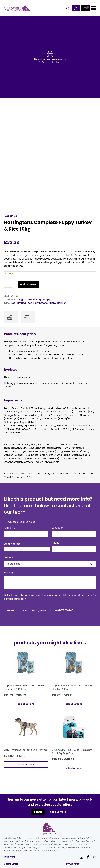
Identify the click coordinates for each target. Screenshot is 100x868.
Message (9, 573)
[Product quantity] (8, 284)
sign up (38, 812)
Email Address (13, 544)
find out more (58, 812)
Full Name (10, 528)
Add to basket (28, 284)
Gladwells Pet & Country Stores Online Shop (17, 8)
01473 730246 (65, 610)
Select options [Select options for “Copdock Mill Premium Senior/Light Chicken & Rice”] (74, 704)
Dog (20, 299)
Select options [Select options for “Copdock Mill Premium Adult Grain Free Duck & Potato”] (26, 704)
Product (8, 558)
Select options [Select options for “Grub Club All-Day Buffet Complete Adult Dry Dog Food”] (74, 768)
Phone (56, 543)
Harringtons (40, 303)
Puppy (46, 299)
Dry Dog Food (24, 303)
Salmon (62, 303)
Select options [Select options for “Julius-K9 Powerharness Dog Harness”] (26, 765)
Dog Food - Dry (33, 299)
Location (57, 528)
